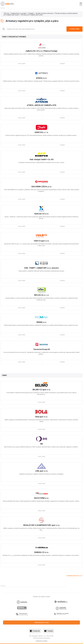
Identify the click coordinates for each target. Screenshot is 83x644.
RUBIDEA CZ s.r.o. (41, 552)
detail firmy (22, 64)
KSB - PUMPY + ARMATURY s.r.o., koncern (42, 268)
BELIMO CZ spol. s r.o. (42, 390)
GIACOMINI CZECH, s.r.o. (41, 187)
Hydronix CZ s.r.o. (42, 214)
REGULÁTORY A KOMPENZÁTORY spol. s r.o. (42, 525)
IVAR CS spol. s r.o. (42, 241)
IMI (41, 444)
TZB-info (6, 13)
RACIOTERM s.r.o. (41, 498)
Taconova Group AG (42, 349)
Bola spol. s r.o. (42, 417)
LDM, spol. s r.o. (42, 471)
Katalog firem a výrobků (19, 13)
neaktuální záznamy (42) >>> (74, 575)
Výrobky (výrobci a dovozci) (44, 13)
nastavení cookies (42, 641)
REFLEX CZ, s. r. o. (42, 295)
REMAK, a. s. (42, 322)
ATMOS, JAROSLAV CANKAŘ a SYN (42, 105)
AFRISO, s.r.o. (41, 78)
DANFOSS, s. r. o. (42, 132)
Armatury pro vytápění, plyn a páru (32, 15)
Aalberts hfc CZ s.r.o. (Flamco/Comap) (41, 51)
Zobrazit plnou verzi (42, 622)
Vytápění (31, 13)
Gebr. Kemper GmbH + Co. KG (42, 159)
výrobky (62, 64)
